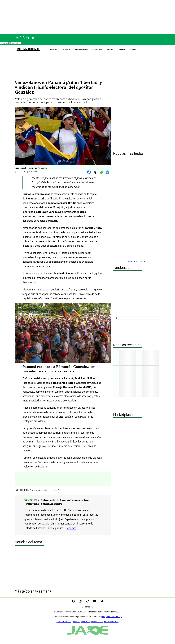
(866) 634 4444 (109, 617)
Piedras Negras (82, 50)
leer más (71, 528)
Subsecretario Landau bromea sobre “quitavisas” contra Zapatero (57, 502)
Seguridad (134, 50)
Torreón (122, 50)
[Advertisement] (87, 17)
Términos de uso (64, 621)
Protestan (35, 490)
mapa (120, 617)
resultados (45, 490)
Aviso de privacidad (81, 621)
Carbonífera (98, 50)
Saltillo (111, 50)
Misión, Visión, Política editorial (105, 621)
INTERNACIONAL (28, 49)
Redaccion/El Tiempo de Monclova (31, 168)
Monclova (67, 50)
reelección (56, 490)
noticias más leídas (137, 261)
